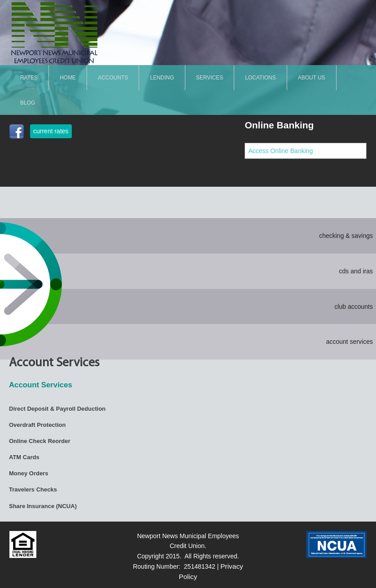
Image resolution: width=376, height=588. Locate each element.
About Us (312, 77)
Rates (29, 77)
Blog (28, 103)
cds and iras (356, 271)
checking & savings (346, 236)
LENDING (162, 77)
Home (68, 77)
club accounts (354, 307)
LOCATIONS (260, 77)
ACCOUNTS (113, 77)
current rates (51, 131)
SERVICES (210, 77)
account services (350, 342)
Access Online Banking (280, 151)
